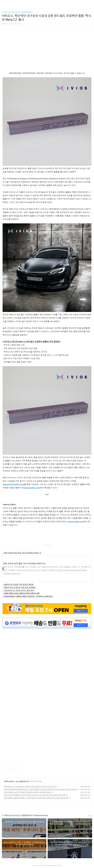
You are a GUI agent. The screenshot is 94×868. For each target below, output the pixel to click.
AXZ (46, 865)
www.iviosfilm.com (32, 488)
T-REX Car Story (9, 781)
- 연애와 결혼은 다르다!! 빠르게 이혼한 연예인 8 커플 (21, 593)
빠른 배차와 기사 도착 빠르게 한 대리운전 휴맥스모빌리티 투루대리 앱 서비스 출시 (30, 787)
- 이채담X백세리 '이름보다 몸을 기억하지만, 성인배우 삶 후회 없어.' (28, 596)
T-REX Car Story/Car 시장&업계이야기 (17, 12)
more (90, 815)
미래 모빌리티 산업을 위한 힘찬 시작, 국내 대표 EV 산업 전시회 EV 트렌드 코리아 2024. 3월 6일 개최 (36, 798)
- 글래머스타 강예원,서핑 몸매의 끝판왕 (18, 584)
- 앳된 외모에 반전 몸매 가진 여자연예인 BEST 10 (22, 553)
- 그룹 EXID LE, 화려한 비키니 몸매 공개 (18, 590)
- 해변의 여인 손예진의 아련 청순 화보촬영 (19, 587)
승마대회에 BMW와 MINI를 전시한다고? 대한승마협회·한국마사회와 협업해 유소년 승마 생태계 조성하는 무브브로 (41, 789)
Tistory (59, 865)
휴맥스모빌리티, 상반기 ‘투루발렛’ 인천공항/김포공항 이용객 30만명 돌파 (28, 792)
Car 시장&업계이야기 (22, 781)
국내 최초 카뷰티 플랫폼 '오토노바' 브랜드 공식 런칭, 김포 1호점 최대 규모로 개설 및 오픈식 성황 (35, 795)
